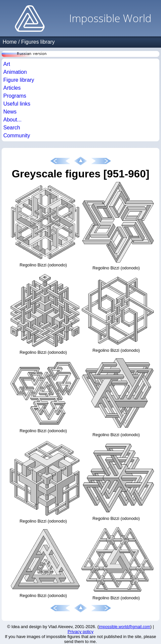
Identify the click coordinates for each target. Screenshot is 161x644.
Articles (12, 88)
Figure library (19, 80)
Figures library (38, 42)
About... (12, 120)
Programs (15, 96)
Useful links (17, 104)
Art (7, 64)
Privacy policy (80, 632)
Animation (15, 72)
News (10, 112)
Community (17, 136)
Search (12, 128)
